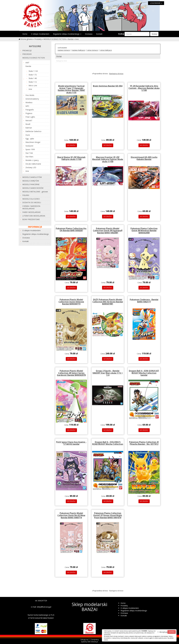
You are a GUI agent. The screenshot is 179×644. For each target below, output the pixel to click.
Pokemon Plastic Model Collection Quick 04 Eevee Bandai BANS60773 (71, 302)
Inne (77, 39)
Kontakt (99, 34)
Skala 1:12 (33, 82)
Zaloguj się (84, 640)
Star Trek (29, 153)
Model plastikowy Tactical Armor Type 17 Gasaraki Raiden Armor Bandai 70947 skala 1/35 (71, 89)
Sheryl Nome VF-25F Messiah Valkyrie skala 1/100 (71, 158)
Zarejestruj (95, 640)
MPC (27, 106)
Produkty (38, 39)
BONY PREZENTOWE (31, 219)
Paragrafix (30, 110)
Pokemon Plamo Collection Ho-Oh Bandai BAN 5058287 (71, 230)
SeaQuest (29, 146)
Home (25, 34)
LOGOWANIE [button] (156, 3)
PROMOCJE (27, 51)
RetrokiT (29, 120)
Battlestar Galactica (33, 131)
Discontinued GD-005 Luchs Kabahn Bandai (144, 158)
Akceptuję (162, 632)
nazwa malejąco (79, 50)
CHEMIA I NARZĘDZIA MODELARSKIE (31, 207)
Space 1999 (30, 149)
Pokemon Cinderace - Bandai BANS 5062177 (144, 301)
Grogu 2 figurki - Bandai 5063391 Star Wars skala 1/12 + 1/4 (108, 373)
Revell (28, 124)
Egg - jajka (30, 139)
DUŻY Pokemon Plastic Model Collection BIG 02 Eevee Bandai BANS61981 (108, 302)
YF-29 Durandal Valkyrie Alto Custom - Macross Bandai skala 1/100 (144, 88)
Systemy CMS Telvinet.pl (89, 642)
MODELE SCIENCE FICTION (55, 39)
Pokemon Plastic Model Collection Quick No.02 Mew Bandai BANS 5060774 (71, 515)
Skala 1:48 (33, 78)
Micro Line (33, 85)
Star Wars (29, 157)
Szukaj (121, 34)
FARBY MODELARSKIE (31, 212)
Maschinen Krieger (33, 142)
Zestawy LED (31, 167)
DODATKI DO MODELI (32, 202)
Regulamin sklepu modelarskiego (67, 34)
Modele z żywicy (32, 160)
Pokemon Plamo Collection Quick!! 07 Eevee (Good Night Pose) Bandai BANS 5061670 (108, 515)
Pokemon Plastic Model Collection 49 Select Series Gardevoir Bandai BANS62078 (71, 373)
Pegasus (29, 113)
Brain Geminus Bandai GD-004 (108, 86)
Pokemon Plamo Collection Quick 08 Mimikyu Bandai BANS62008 (144, 231)
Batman (29, 128)
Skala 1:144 (33, 71)
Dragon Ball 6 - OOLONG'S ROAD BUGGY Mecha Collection (108, 443)
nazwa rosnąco (64, 50)
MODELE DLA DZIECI (31, 199)
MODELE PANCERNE (31, 184)
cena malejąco (106, 50)
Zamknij (172, 632)
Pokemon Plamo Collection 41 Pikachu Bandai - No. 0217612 (144, 443)
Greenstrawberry (32, 99)
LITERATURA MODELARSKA (34, 216)
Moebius (29, 102)
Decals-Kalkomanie (33, 164)
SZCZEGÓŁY (71, 145)
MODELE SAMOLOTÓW (32, 177)
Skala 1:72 (33, 75)
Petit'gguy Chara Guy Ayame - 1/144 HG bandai (71, 443)
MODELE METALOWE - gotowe (35, 192)
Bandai (71, 39)
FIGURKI (26, 195)
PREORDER (27, 54)
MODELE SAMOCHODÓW (33, 188)
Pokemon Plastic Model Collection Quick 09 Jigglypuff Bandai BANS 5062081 (108, 231)
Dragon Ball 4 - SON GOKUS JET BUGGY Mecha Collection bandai (144, 373)
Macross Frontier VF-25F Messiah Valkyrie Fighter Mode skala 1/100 (108, 159)
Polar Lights (30, 117)
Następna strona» (116, 74)
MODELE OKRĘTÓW (31, 181)
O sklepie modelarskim (40, 34)
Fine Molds (30, 95)
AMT (27, 63)
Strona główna (27, 39)
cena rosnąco (93, 50)
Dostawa (89, 34)
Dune (28, 135)
